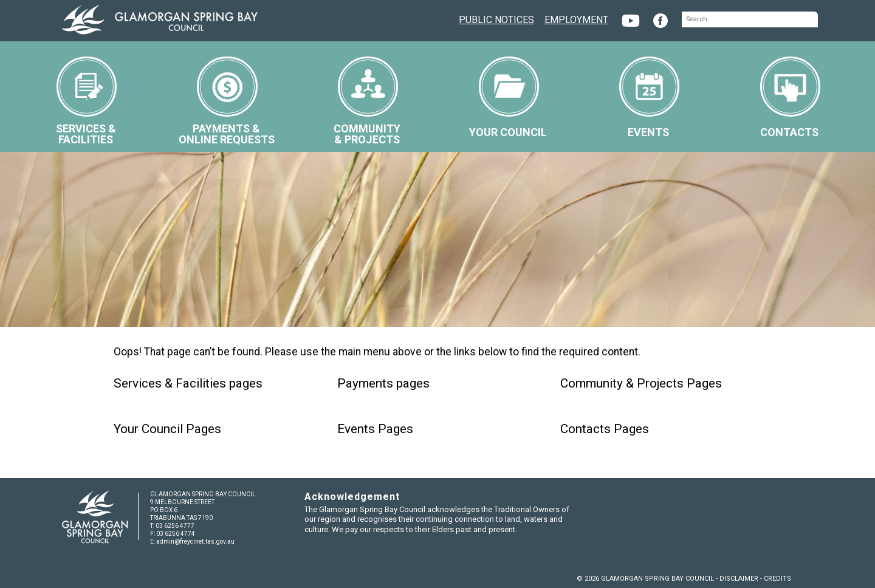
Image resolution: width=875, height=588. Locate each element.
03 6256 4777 (175, 526)
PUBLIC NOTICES (496, 19)
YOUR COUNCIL (508, 97)
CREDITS (777, 579)
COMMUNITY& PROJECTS (367, 101)
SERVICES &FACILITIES (87, 101)
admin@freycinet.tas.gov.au (195, 542)
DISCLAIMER (739, 579)
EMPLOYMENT (576, 19)
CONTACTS (790, 97)
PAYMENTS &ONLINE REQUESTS (227, 101)
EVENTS (649, 97)
